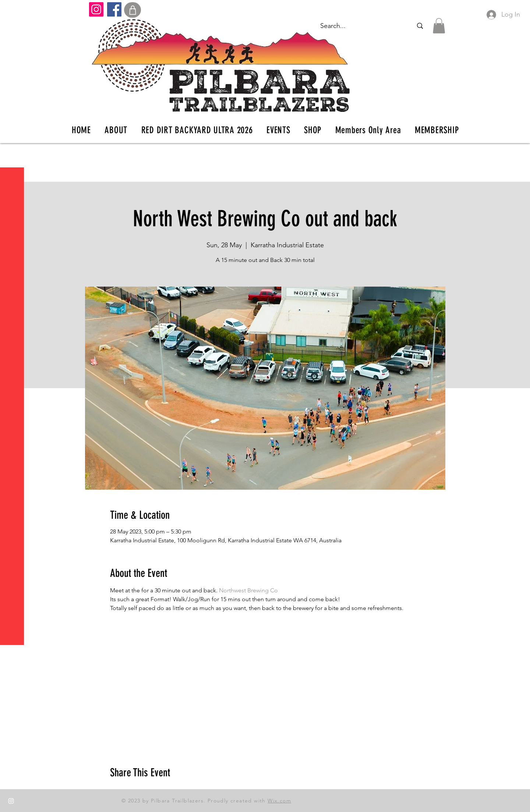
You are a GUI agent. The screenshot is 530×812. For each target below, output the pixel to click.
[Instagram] (96, 9)
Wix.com (279, 801)
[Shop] (132, 10)
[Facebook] (114, 9)
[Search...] (420, 26)
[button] (13, 11)
